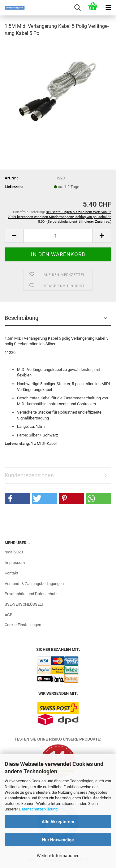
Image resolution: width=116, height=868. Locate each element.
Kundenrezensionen (29, 475)
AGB (9, 615)
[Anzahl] (58, 236)
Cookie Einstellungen (23, 625)
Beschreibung (21, 318)
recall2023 (14, 552)
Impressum (15, 563)
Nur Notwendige (58, 840)
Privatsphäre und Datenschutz (31, 594)
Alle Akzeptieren (58, 822)
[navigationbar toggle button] (108, 8)
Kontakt (11, 573)
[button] (14, 236)
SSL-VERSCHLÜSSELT (24, 604)
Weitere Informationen (58, 856)
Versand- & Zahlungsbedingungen (34, 584)
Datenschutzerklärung (38, 809)
